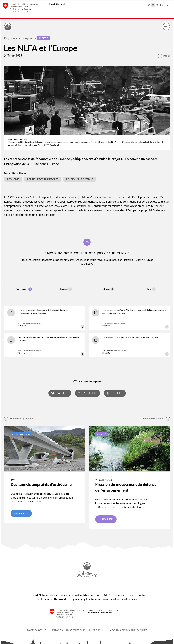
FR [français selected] (153, 5)
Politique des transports (43, 179)
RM (162, 5)
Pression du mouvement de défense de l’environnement (126, 487)
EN (167, 5)
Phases (58, 630)
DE (149, 5)
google (115, 393)
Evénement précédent (19, 418)
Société (101, 434)
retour (164, 56)
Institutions (76, 630)
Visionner (21, 514)
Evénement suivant (157, 418)
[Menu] (166, 26)
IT (157, 5)
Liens (151, 289)
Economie (13, 179)
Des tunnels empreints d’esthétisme (41, 484)
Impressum (97, 630)
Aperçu (30, 38)
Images (66, 289)
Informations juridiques (128, 630)
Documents (24, 289)
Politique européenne (80, 179)
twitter (59, 393)
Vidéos (108, 289)
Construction (21, 434)
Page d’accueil (13, 38)
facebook (87, 393)
